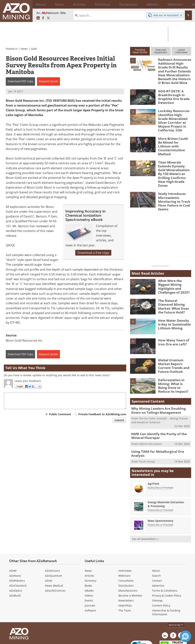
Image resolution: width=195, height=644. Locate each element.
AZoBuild (15, 573)
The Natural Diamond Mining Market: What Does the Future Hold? (174, 286)
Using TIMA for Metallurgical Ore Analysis (161, 431)
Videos (89, 573)
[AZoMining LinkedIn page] (38, 18)
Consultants (126, 558)
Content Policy (161, 583)
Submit (119, 420)
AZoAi (49, 558)
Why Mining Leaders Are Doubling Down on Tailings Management (160, 392)
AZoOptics (16, 568)
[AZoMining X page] (48, 18)
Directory (87, 4)
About (156, 548)
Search (156, 553)
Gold (34, 49)
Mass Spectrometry (161, 498)
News (24, 49)
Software (90, 588)
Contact (157, 558)
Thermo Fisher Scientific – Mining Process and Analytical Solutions (160, 401)
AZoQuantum (54, 553)
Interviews (125, 548)
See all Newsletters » (145, 517)
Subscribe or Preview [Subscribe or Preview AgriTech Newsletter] (160, 465)
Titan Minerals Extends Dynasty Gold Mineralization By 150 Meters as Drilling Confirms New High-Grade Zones (174, 161)
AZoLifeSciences (55, 568)
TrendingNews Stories (140, 51)
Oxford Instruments (150, 424)
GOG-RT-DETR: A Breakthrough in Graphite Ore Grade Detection (172, 93)
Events (89, 578)
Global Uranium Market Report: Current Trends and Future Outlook (172, 347)
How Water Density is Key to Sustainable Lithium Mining (174, 305)
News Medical (54, 563)
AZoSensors (52, 548)
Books (88, 563)
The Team (125, 588)
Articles (89, 553)
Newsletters (126, 578)
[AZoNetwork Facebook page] (43, 18)
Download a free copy (93, 253)
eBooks (89, 568)
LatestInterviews (181, 51)
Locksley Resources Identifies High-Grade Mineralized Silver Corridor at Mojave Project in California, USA (173, 116)
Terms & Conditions (165, 568)
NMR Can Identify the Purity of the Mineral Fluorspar (156, 416)
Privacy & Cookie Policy (167, 573)
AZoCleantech (18, 563)
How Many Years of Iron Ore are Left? (172, 324)
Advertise (158, 563)
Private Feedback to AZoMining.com (102, 414)
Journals (90, 583)
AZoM (13, 548)
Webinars (125, 553)
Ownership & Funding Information (166, 590)
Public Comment (60, 414)
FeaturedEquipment (161, 51)
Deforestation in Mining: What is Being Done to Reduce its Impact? (174, 366)
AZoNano (15, 553)
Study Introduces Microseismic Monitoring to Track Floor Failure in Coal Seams (172, 185)
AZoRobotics (17, 558)
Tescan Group (147, 437)
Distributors (126, 563)
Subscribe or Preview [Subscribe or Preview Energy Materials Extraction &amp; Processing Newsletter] (160, 488)
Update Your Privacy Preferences (33, 639)
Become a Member (130, 573)
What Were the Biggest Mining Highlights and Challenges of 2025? (175, 266)
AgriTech (153, 461)
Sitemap (157, 578)
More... (187, 4)
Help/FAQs (125, 583)
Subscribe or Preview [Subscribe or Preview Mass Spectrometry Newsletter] (160, 502)
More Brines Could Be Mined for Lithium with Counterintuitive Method (174, 138)
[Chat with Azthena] (185, 636)
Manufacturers (128, 568)
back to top (176, 602)
